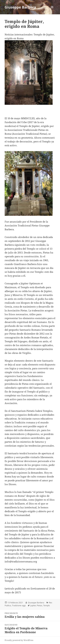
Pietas (40, 605)
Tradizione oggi (19, 605)
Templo (46, 605)
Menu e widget (52, 10)
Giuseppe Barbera (20, 7)
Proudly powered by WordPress (19, 640)
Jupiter (33, 605)
